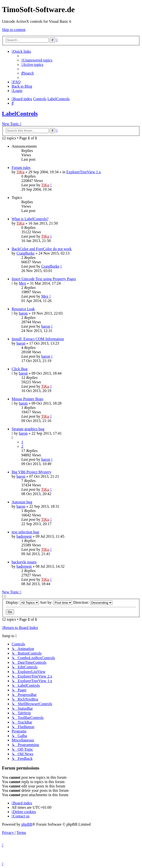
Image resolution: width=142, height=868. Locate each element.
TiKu (20, 172)
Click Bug (20, 369)
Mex (22, 283)
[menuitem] (37, 60)
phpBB (27, 824)
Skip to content (14, 30)
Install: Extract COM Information (38, 339)
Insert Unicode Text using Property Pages (44, 279)
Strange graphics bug (28, 429)
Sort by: (56, 602)
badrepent (24, 536)
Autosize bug (22, 502)
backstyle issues (24, 562)
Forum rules (21, 168)
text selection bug (25, 532)
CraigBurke (26, 253)
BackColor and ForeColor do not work (42, 249)
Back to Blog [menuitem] (22, 86)
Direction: (93, 602)
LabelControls (20, 113)
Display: (22, 602)
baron (23, 313)
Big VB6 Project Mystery (32, 472)
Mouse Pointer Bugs (28, 399)
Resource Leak (23, 309)
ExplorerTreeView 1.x (84, 172)
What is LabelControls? (30, 219)
